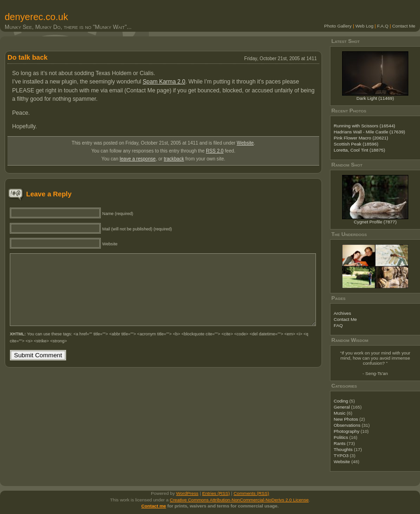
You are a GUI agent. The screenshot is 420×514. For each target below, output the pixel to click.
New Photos (346, 419)
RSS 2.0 (215, 151)
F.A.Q (383, 26)
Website (245, 143)
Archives (342, 313)
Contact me (154, 506)
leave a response (137, 159)
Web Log (364, 26)
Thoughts (343, 449)
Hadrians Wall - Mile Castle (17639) (369, 132)
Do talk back (28, 57)
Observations (347, 425)
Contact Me (404, 26)
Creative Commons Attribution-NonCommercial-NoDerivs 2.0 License (239, 500)
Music (339, 413)
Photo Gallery (338, 26)
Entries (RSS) (216, 493)
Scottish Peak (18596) (356, 144)
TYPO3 (341, 455)
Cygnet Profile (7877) (375, 222)
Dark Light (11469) (375, 98)
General (342, 407)
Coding (341, 401)
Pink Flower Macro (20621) (361, 138)
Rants (339, 443)
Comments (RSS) (252, 493)
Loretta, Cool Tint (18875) (359, 150)
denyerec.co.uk (36, 17)
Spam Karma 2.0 (164, 82)
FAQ (338, 325)
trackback (174, 159)
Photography (346, 431)
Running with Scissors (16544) (364, 126)
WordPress (187, 493)
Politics (341, 437)
